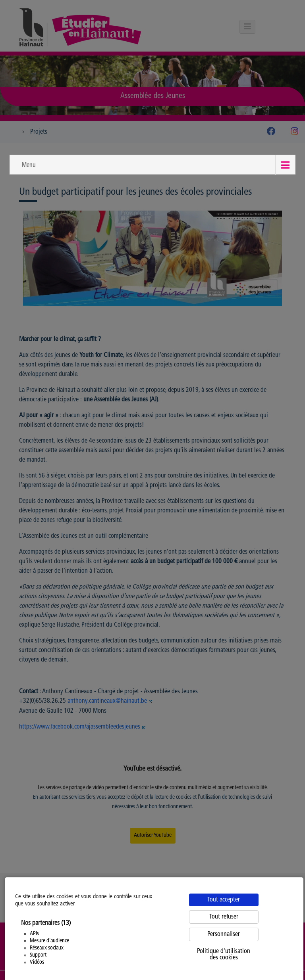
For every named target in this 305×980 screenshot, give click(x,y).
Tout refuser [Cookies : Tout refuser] (224, 917)
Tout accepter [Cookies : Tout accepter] (224, 900)
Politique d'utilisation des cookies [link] (224, 955)
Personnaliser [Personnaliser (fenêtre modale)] (224, 934)
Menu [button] (29, 165)
